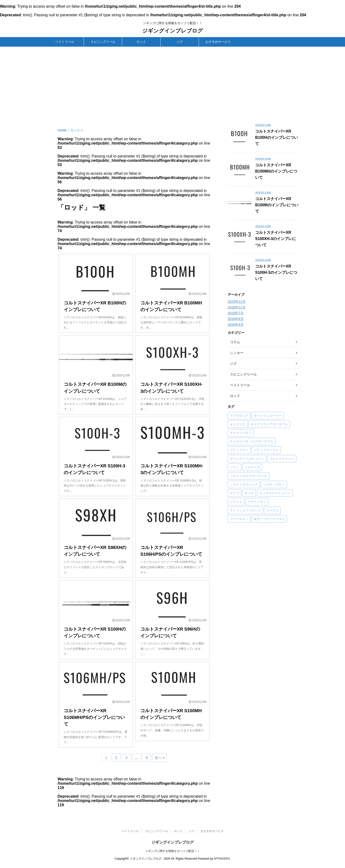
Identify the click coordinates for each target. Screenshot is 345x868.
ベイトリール (65, 42)
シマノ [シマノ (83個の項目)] (234, 467)
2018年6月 (236, 319)
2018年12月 (237, 307)
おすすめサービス (218, 42)
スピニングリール (103, 42)
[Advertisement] (172, 83)
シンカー (237, 353)
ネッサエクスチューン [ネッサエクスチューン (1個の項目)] (275, 493)
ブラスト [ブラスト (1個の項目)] (236, 502)
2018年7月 (236, 313)
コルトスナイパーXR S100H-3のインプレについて (276, 272)
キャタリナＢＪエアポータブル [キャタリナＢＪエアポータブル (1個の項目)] (252, 441)
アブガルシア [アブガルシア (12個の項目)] (239, 416)
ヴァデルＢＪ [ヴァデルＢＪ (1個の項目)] (239, 519)
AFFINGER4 (221, 859)
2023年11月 (237, 302)
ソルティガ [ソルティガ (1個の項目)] (252, 467)
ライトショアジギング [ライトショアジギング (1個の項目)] (245, 510)
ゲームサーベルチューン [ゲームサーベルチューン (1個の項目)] (247, 459)
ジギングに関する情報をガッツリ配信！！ (172, 851)
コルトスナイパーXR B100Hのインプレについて (276, 137)
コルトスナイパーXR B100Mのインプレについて (277, 205)
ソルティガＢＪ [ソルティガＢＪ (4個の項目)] (274, 484)
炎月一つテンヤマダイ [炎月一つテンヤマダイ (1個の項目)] (269, 519)
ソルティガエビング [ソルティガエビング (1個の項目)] (244, 484)
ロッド (141, 42)
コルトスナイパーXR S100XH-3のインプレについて (276, 239)
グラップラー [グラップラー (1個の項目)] (239, 450)
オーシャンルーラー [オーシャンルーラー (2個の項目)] (268, 416)
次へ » (160, 758)
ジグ (180, 42)
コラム (235, 342)
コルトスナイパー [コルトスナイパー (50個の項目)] (282, 459)
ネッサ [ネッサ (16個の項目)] (249, 493)
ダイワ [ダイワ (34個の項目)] (234, 493)
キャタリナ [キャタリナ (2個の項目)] (238, 424)
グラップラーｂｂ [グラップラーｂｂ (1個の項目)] (266, 450)
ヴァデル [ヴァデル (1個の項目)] (272, 510)
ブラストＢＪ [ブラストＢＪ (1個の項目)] (257, 502)
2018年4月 (236, 325)
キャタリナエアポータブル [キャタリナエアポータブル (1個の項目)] (269, 424)
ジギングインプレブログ (173, 31)
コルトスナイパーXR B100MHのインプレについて (276, 171)
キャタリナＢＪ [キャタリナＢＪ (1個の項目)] (241, 433)
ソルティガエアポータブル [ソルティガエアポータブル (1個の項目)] (248, 476)
